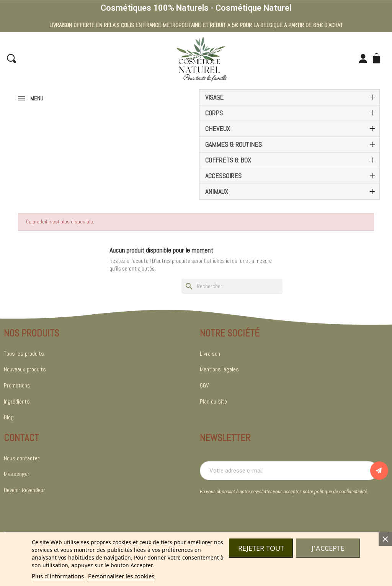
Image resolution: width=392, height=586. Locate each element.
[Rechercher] (232, 286)
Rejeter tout (261, 548)
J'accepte (328, 548)
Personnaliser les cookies (121, 576)
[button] (11, 59)
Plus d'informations (58, 576)
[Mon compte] (363, 59)
